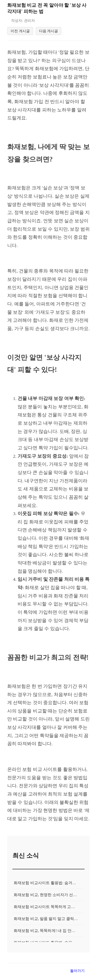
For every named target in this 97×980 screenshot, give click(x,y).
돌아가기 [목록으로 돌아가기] (77, 974)
